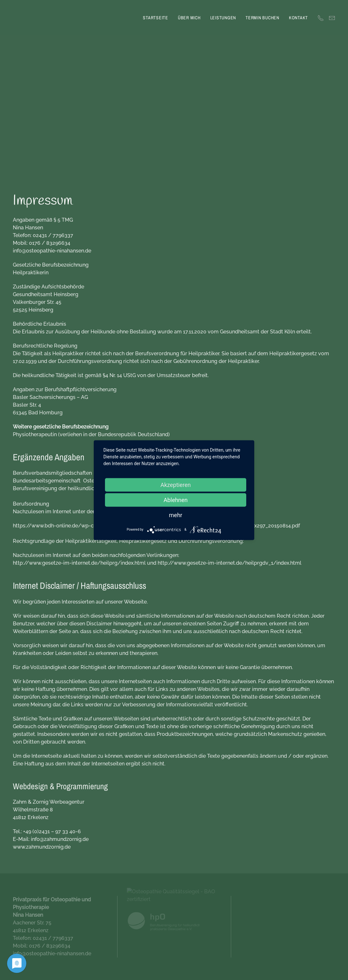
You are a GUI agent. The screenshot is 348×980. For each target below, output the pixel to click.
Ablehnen (175, 500)
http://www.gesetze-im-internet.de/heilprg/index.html (79, 563)
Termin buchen (262, 18)
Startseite (156, 18)
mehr (175, 515)
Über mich (189, 18)
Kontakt (298, 18)
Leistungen (223, 18)
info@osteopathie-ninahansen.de (52, 251)
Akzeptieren (176, 485)
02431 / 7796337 (53, 235)
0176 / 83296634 (50, 243)
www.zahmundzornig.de (42, 847)
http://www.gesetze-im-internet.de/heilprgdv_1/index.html (230, 563)
